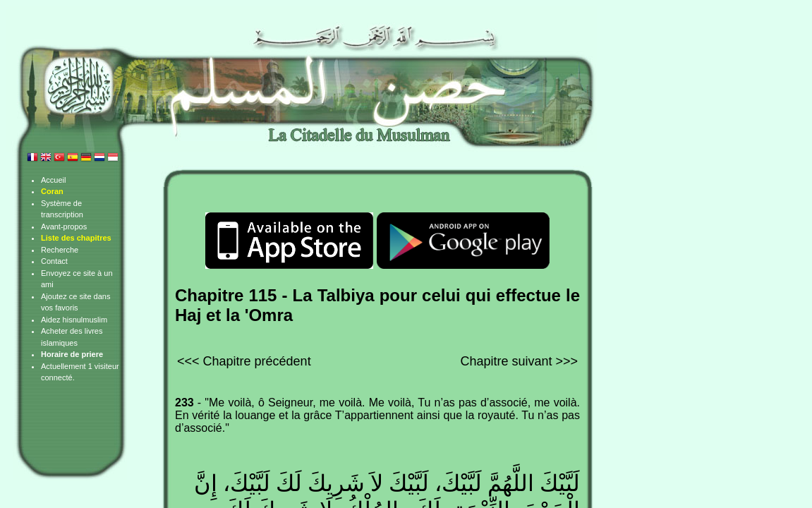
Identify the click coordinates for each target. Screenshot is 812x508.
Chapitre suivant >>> (519, 361)
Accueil (53, 180)
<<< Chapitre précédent (244, 361)
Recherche (60, 250)
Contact (54, 261)
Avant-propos (64, 226)
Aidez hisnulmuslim (74, 320)
